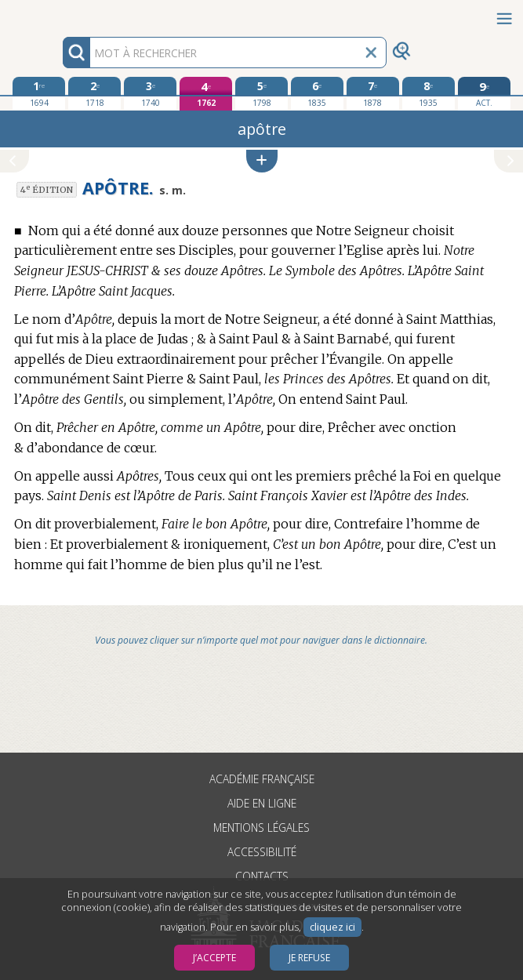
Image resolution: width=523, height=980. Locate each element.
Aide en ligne (262, 803)
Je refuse (309, 958)
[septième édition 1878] (373, 93)
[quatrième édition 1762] (206, 94)
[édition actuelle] (484, 94)
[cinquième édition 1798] (261, 93)
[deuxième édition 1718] (94, 93)
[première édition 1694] (39, 93)
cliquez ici (332, 927)
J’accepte (214, 958)
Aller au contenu (61, 14)
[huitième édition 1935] (429, 93)
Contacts (262, 876)
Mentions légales (261, 828)
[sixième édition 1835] (317, 93)
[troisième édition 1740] (150, 93)
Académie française (262, 779)
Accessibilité (262, 852)
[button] (262, 161)
